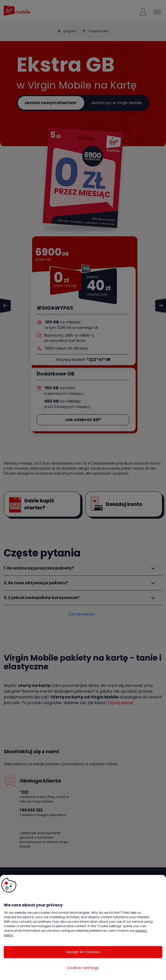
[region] (83, 927)
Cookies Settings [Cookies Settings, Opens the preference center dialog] (83, 968)
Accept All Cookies (83, 952)
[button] (9, 885)
